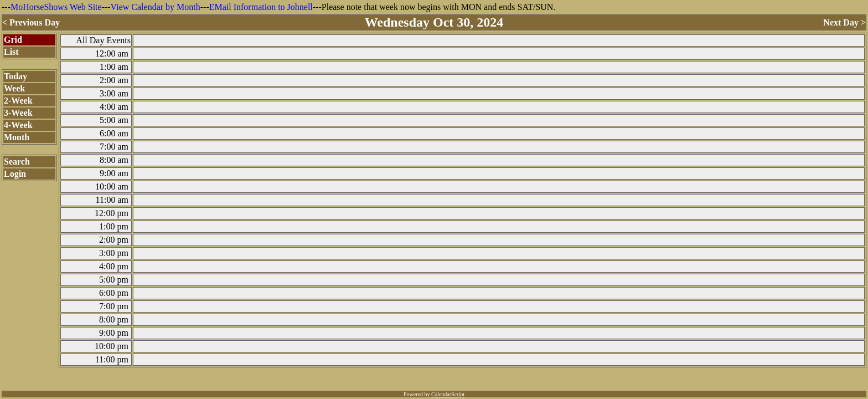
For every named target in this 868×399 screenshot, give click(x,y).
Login (15, 174)
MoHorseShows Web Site (56, 7)
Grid (13, 40)
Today (15, 76)
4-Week (18, 125)
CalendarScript (448, 394)
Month (17, 137)
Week (14, 88)
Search (17, 162)
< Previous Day (31, 22)
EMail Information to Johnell (261, 7)
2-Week (18, 101)
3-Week (18, 113)
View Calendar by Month (156, 7)
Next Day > (844, 22)
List (11, 52)
